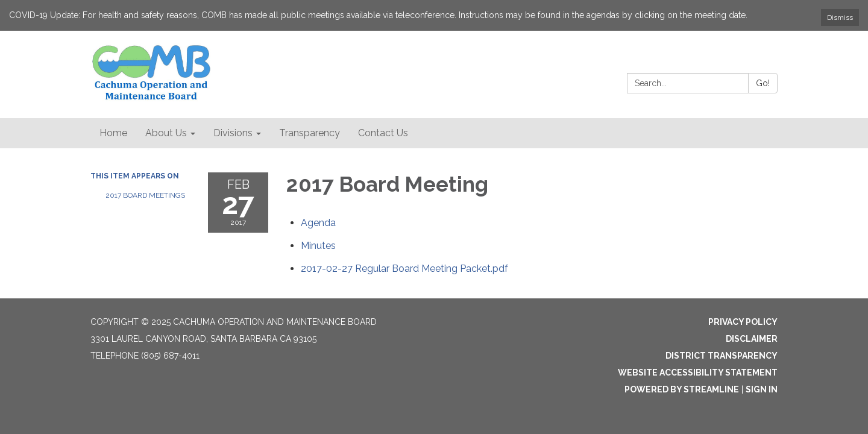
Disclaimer (752, 339)
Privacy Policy (743, 322)
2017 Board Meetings (145, 195)
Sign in (762, 389)
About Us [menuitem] (166, 133)
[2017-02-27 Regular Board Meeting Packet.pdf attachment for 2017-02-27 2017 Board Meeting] (404, 269)
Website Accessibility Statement (698, 373)
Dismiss (840, 17)
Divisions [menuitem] (233, 133)
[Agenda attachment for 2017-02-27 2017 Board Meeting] (318, 223)
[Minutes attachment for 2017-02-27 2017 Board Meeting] (318, 246)
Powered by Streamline (682, 389)
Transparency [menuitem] (310, 133)
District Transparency (722, 356)
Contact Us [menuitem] (383, 133)
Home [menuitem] (113, 133)
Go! (763, 83)
